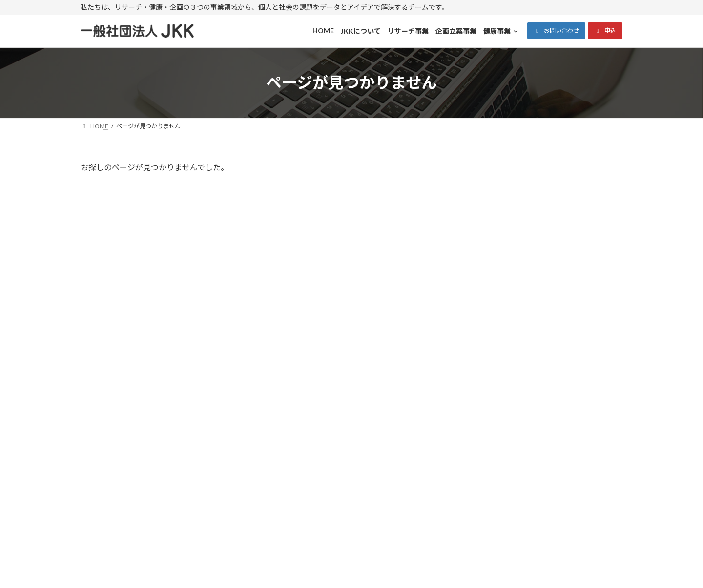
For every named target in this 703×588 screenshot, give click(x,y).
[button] (556, 31)
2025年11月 (497, 328)
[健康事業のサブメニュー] (494, 515)
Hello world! (553, 197)
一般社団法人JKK (342, 571)
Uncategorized (501, 275)
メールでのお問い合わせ (544, 420)
